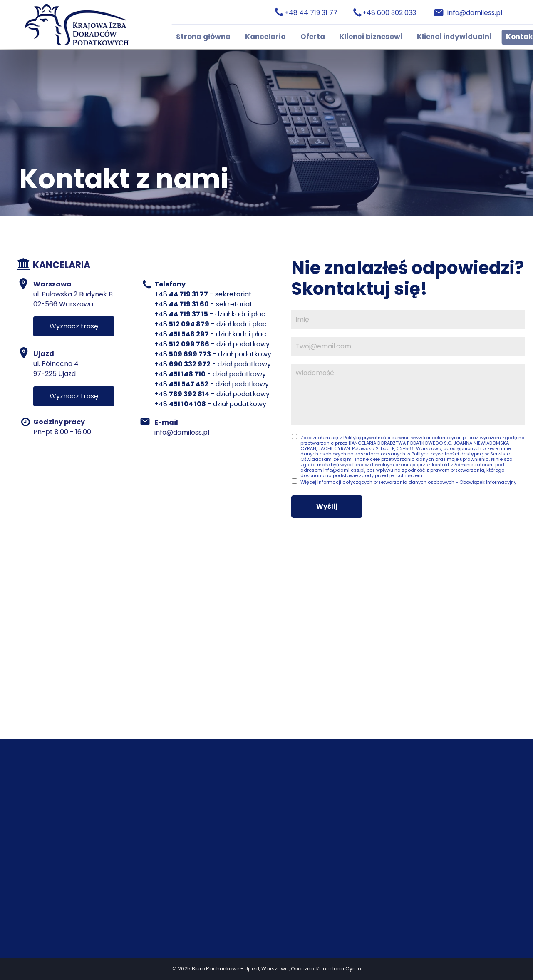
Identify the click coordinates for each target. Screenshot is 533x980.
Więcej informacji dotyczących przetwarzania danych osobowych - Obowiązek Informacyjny (408, 482)
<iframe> (266, 639)
